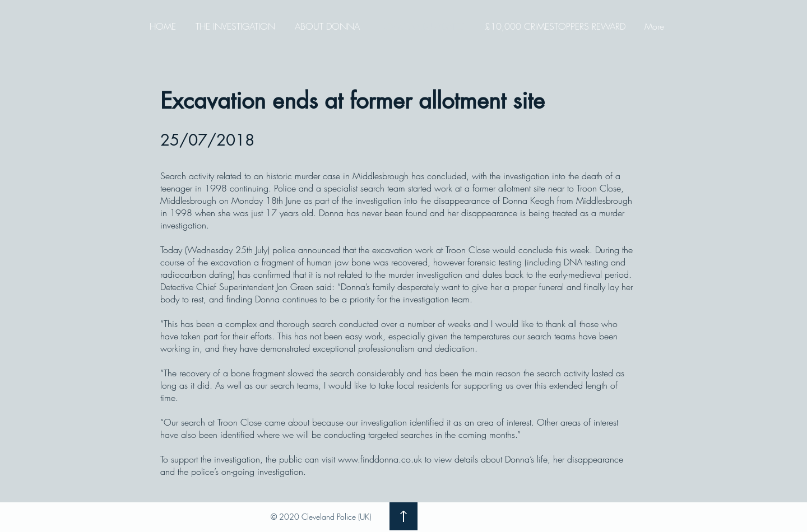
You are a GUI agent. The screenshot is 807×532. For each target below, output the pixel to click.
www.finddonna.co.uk (380, 459)
